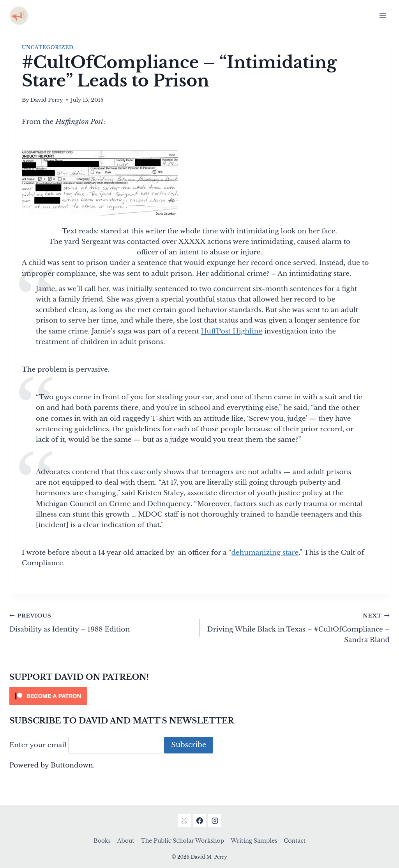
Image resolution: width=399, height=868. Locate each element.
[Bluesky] (184, 820)
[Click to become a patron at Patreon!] (199, 696)
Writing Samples (254, 841)
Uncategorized (48, 47)
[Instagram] (215, 820)
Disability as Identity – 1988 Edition (101, 622)
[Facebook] (199, 820)
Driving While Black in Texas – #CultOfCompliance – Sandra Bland (298, 627)
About (126, 841)
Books (102, 841)
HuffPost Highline (231, 331)
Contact (295, 841)
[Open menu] (382, 15)
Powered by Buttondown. (52, 765)
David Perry (47, 100)
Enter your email (38, 745)
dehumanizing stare (265, 553)
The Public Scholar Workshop (182, 841)
